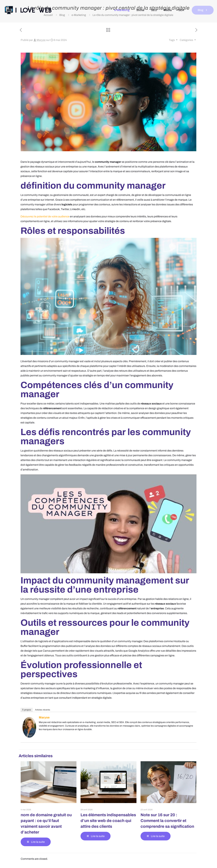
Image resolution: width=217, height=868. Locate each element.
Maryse (41, 40)
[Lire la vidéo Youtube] (109, 524)
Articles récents (42, 710)
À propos (27, 710)
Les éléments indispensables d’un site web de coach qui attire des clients (108, 821)
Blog (203, 10)
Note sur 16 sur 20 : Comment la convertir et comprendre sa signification (167, 821)
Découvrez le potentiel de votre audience (45, 216)
